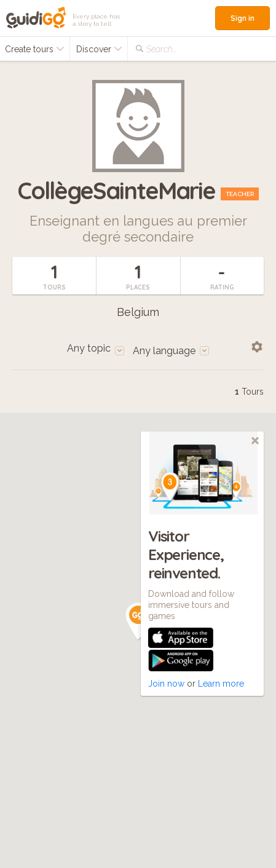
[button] (138, 621)
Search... (161, 49)
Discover (99, 49)
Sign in (242, 18)
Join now (166, 684)
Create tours (35, 49)
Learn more (221, 684)
